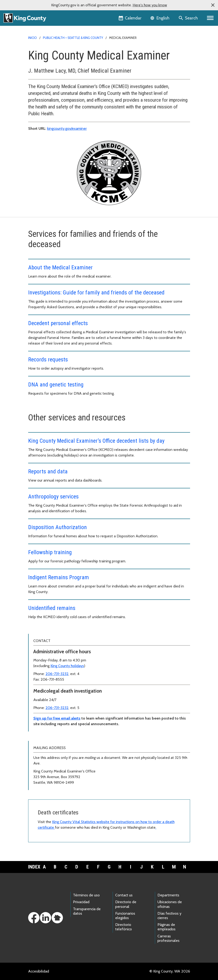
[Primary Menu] (210, 18)
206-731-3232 (57, 674)
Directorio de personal (126, 904)
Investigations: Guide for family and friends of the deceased (96, 293)
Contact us (124, 895)
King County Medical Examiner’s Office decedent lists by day (96, 441)
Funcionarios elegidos (125, 916)
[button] (213, 5)
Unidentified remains (52, 608)
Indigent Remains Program (59, 577)
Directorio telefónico (124, 927)
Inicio (33, 38)
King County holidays (67, 666)
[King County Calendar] (130, 18)
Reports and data (48, 471)
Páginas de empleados (166, 927)
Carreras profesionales (168, 938)
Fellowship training (50, 552)
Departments (168, 895)
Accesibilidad (39, 971)
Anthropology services (53, 497)
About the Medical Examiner (60, 267)
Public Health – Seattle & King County (73, 38)
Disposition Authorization (57, 527)
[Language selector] (160, 18)
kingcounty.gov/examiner (67, 128)
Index (34, 867)
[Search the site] (189, 18)
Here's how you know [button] (150, 5)
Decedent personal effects (58, 323)
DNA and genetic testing (56, 385)
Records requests (48, 360)
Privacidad (81, 902)
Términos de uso (86, 895)
